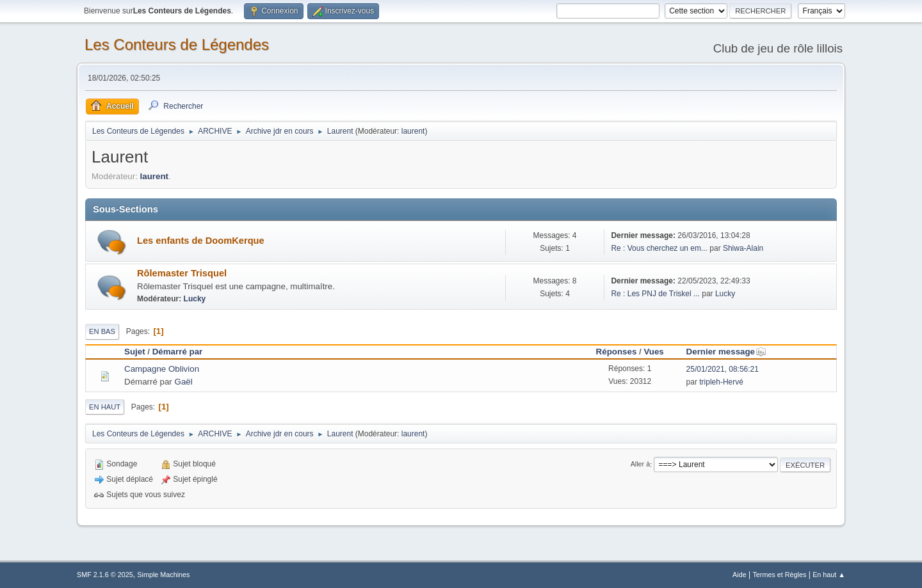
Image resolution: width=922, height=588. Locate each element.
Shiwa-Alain (743, 248)
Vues (653, 352)
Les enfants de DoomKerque (201, 241)
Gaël (184, 382)
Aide (740, 575)
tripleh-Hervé (721, 382)
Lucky (195, 299)
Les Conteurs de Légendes (177, 44)
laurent (413, 131)
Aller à (641, 465)
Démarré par (178, 352)
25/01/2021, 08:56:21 (723, 369)
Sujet (135, 352)
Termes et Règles (779, 575)
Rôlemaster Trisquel (182, 273)
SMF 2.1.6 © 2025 (105, 575)
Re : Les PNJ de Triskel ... (655, 294)
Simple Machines (163, 575)
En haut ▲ (829, 575)
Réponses (617, 352)
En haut (105, 407)
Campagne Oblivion (162, 369)
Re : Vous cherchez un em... (659, 248)
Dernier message (726, 352)
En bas (102, 331)
